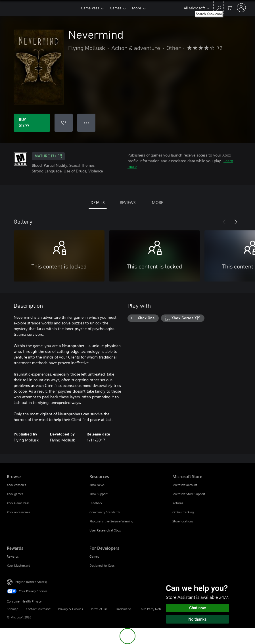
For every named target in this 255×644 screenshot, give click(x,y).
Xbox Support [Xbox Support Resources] (99, 494)
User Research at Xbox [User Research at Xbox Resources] (105, 530)
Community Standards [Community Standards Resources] (105, 512)
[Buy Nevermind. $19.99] (32, 123)
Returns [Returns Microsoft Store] (178, 503)
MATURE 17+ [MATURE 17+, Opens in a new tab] (48, 156)
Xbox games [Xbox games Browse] (15, 494)
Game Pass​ (90, 8)
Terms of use (99, 609)
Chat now (197, 608)
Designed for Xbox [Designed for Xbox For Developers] (102, 565)
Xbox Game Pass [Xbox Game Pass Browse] (18, 503)
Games (116, 8)
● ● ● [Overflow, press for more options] (86, 123)
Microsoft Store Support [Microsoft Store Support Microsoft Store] (189, 494)
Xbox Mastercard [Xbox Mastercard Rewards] (18, 565)
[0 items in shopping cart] (229, 7)
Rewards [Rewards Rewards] (13, 556)
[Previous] (224, 222)
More (137, 8)
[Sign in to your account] (241, 8)
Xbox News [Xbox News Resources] (97, 485)
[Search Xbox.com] (218, 7)
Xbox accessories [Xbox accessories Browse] (18, 512)
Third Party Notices (152, 609)
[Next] (236, 222)
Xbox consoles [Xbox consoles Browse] (16, 485)
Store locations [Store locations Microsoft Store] (183, 521)
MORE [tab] (157, 202)
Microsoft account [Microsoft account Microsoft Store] (185, 485)
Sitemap (12, 609)
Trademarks (123, 609)
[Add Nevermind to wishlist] (64, 123)
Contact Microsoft (38, 609)
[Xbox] (64, 8)
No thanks (198, 619)
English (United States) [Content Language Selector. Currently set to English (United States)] (31, 582)
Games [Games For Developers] (94, 556)
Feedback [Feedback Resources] (96, 503)
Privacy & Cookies (71, 609)
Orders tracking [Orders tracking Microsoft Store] (183, 512)
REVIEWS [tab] (128, 202)
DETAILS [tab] (98, 202)
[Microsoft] (26, 8)
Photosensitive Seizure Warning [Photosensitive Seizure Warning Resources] (111, 521)
